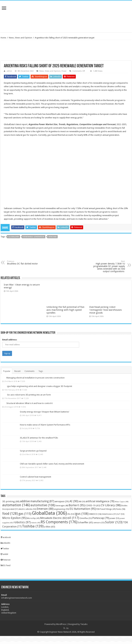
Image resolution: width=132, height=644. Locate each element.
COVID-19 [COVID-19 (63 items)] (93, 505)
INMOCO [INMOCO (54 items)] (95, 514)
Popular (7, 371)
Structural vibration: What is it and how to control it (29, 403)
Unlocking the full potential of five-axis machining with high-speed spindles (66, 310)
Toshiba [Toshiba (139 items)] (33, 526)
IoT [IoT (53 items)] (121, 514)
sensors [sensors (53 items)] (99, 523)
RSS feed (6, 565)
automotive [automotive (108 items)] (43, 505)
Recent (17, 371)
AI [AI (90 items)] (74, 501)
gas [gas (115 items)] (25, 514)
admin (9, 71)
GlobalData (14, 237)
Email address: (10, 340)
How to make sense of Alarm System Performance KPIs (45, 425)
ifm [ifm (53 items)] (71, 514)
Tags (41, 371)
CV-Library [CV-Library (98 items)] (111, 505)
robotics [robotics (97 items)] (22, 522)
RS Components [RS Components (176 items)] (59, 522)
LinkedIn (5, 543)
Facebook (6, 537)
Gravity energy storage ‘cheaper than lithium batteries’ (45, 412)
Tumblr (4, 554)
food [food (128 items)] (10, 514)
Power (64, 71)
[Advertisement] (66, 22)
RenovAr (53, 237)
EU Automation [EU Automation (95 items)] (83, 509)
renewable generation (34, 237)
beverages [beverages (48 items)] (62, 506)
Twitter (5, 549)
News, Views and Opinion (20, 38)
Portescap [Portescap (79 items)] (101, 518)
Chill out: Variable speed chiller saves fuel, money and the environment (52, 464)
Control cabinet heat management (35, 477)
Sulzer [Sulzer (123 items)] (114, 522)
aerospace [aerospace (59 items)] (62, 501)
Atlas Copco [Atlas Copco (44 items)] (122, 502)
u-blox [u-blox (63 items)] (50, 527)
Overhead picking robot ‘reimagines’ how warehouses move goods (105, 310)
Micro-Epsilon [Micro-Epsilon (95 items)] (14, 518)
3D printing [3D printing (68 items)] (11, 501)
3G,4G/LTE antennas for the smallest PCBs (39, 438)
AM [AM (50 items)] (82, 502)
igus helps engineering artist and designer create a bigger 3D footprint (40, 386)
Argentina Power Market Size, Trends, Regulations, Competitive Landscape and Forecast (72, 124)
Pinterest (6, 560)
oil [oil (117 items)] (73, 518)
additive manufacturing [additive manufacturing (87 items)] (37, 501)
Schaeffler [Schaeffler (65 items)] (85, 522)
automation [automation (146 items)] (16, 505)
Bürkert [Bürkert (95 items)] (77, 505)
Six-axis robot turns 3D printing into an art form (29, 395)
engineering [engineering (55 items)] (62, 509)
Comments (29, 371)
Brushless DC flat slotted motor (23, 263)
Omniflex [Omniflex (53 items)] (86, 518)
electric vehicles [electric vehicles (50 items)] (27, 509)
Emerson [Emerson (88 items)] (45, 509)
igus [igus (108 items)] (82, 514)
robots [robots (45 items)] (36, 523)
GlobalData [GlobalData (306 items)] (49, 513)
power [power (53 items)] (114, 518)
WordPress (61, 624)
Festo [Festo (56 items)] (121, 509)
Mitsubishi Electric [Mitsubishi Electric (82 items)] (54, 518)
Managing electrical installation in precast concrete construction (35, 378)
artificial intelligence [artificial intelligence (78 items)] (100, 501)
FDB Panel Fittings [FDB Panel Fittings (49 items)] (106, 509)
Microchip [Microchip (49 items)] (33, 518)
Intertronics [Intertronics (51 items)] (109, 514)
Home (3, 38)
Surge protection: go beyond (33, 451)
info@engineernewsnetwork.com (17, 598)
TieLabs (84, 624)
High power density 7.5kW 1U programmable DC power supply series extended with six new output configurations (109, 266)
